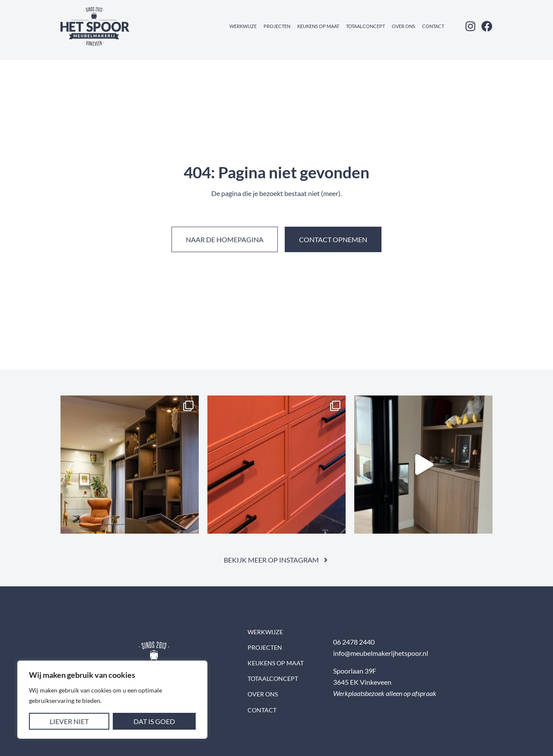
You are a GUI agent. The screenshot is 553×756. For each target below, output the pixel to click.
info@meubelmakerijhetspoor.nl (381, 653)
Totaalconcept (365, 26)
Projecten (277, 26)
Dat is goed (154, 721)
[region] (112, 700)
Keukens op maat (318, 26)
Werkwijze (243, 26)
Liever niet (69, 721)
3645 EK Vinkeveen (362, 682)
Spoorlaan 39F (355, 671)
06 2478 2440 (354, 642)
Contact (433, 26)
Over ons (404, 26)
